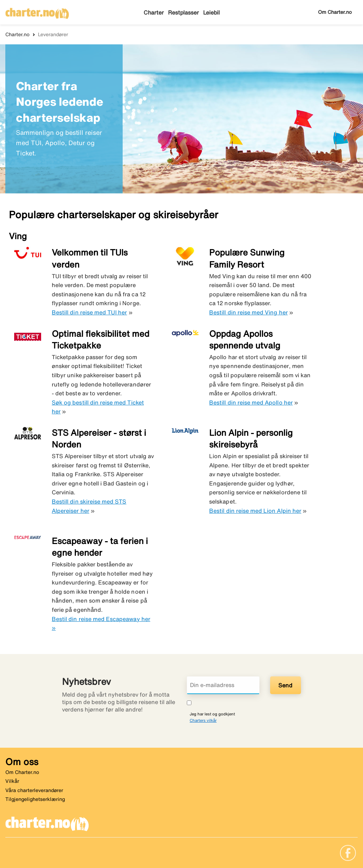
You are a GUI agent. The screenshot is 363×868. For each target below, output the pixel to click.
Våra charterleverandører (34, 790)
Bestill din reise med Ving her (248, 312)
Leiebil (211, 13)
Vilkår (12, 781)
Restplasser (183, 13)
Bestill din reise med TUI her (89, 312)
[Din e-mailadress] (223, 685)
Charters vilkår (203, 720)
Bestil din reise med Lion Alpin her (255, 511)
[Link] (348, 852)
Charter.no (17, 34)
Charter (154, 13)
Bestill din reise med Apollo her (251, 402)
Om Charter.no (335, 12)
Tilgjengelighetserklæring (35, 799)
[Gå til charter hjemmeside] (37, 11)
